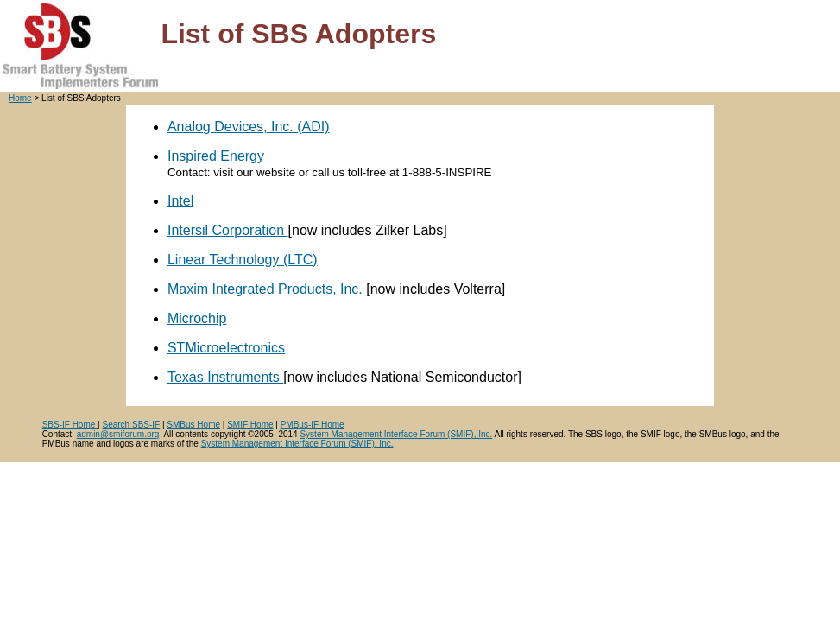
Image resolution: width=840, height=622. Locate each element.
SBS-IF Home (70, 425)
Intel (180, 201)
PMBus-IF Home (313, 425)
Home (20, 98)
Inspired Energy (216, 156)
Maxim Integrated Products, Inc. (265, 289)
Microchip (197, 318)
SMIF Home (250, 425)
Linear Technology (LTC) (243, 260)
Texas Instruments (225, 377)
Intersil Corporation (228, 230)
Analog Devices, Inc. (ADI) (249, 127)
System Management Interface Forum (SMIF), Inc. (396, 434)
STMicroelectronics (226, 348)
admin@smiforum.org (118, 434)
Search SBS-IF (132, 425)
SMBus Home (193, 425)
